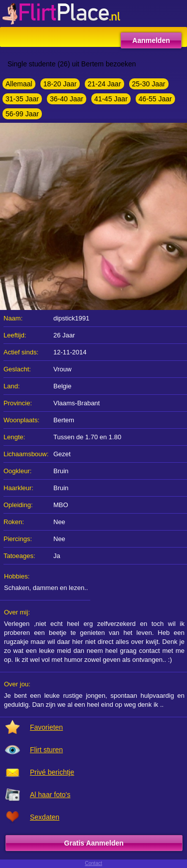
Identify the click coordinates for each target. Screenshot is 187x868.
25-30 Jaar (149, 84)
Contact (93, 863)
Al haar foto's (50, 795)
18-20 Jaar (60, 84)
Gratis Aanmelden (94, 843)
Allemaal (19, 84)
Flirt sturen (46, 750)
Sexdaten (45, 817)
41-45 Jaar (111, 99)
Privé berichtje (52, 772)
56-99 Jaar (22, 114)
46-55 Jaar (155, 99)
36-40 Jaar (67, 99)
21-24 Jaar (104, 84)
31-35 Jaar (22, 99)
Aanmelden (151, 40)
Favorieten (46, 727)
